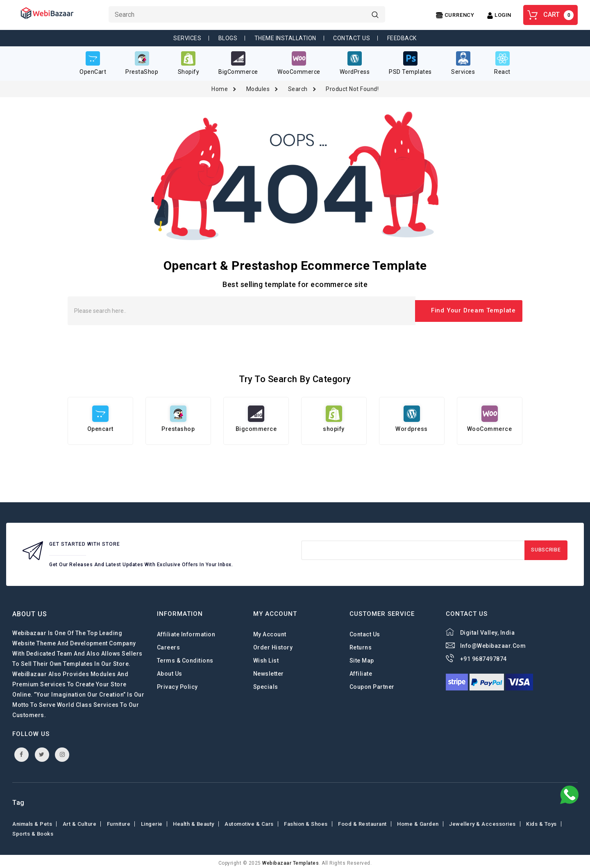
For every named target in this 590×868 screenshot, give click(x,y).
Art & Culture (80, 821)
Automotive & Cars (249, 821)
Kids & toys (541, 821)
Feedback (402, 38)
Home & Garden (418, 821)
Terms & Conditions (185, 657)
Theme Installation (285, 38)
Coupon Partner (372, 683)
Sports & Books (33, 830)
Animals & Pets (32, 821)
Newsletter (269, 670)
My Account (270, 631)
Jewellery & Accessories (482, 821)
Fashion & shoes (306, 821)
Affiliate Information (186, 631)
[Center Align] (455, 15)
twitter (42, 751)
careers (169, 644)
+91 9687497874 (483, 656)
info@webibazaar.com (493, 642)
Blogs (228, 38)
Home (220, 86)
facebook (22, 751)
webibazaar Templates (290, 860)
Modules (258, 86)
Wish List (266, 657)
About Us (170, 670)
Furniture (119, 821)
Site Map (362, 657)
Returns (361, 644)
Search (298, 86)
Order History (273, 644)
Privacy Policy (177, 683)
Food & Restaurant (362, 821)
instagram (62, 751)
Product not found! (352, 86)
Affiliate (361, 670)
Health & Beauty (194, 821)
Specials (266, 683)
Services (187, 38)
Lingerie (152, 821)
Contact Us (352, 38)
